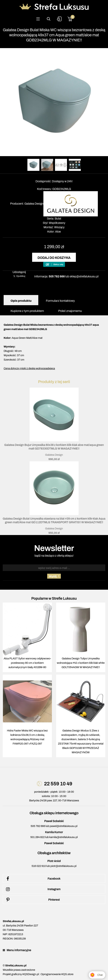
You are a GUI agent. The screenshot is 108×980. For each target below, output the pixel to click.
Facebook (33, 879)
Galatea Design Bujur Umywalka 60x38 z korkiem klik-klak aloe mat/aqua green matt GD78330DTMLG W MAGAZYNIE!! (54, 447)
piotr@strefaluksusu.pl (63, 866)
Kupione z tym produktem (27, 311)
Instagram (33, 889)
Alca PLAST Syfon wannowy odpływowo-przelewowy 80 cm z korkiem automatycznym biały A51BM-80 (27, 663)
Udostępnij (19, 272)
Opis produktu (21, 301)
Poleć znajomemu (70, 311)
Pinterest (32, 900)
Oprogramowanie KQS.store (57, 974)
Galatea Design (34, 204)
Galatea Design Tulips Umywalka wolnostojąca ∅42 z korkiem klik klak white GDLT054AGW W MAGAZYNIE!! (81, 663)
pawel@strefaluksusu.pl (64, 826)
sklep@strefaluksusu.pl (84, 276)
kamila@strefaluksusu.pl (63, 837)
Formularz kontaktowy (60, 301)
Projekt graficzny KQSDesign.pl (21, 974)
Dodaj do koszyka (54, 258)
